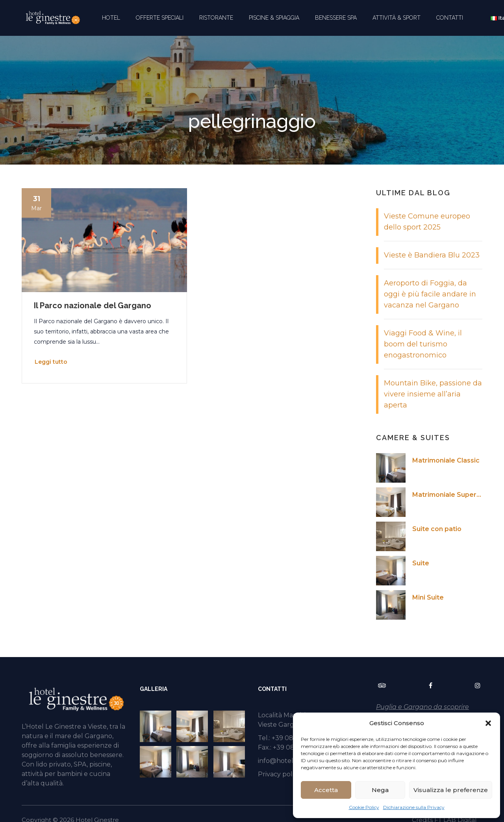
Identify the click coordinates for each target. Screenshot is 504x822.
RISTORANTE (216, 18)
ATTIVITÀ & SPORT (397, 18)
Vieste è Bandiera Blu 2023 (432, 255)
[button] (488, 723)
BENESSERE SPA (336, 18)
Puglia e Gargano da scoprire (422, 707)
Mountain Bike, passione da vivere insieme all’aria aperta (433, 394)
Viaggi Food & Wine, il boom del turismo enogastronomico (423, 344)
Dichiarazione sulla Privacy (414, 807)
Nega (380, 790)
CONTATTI (450, 18)
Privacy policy (279, 774)
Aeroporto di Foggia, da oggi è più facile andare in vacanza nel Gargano (430, 294)
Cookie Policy (364, 807)
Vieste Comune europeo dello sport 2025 (427, 222)
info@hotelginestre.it (291, 761)
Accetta (326, 790)
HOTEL (111, 18)
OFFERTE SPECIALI (160, 18)
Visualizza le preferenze (451, 790)
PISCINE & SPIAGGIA (274, 18)
